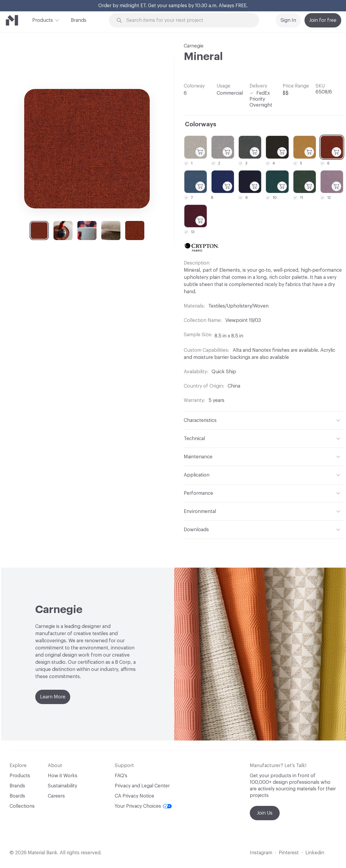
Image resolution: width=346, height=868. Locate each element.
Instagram (261, 853)
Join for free (323, 20)
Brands (79, 20)
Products (43, 20)
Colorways (201, 125)
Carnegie (194, 46)
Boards (17, 796)
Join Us (265, 813)
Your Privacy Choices (143, 806)
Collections (22, 806)
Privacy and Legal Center (142, 786)
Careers (56, 796)
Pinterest (289, 853)
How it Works (63, 776)
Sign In (288, 20)
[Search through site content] (187, 20)
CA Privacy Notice (134, 796)
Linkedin (315, 853)
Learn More (53, 697)
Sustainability (62, 786)
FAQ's (121, 776)
